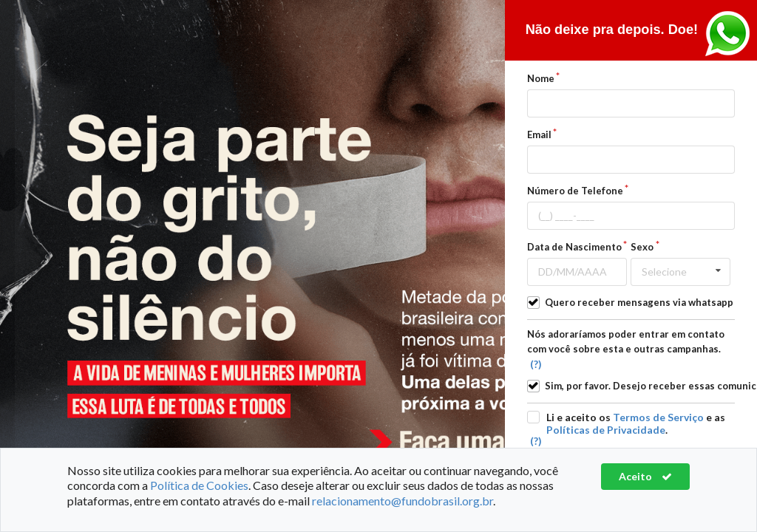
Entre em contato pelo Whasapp (727, 34)
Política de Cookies (199, 485)
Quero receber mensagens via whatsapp (639, 302)
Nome (541, 78)
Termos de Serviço (658, 417)
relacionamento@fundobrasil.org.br (403, 501)
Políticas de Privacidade (606, 430)
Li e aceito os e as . (636, 423)
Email (539, 134)
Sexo (642, 247)
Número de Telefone (575, 191)
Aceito (645, 476)
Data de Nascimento (574, 247)
